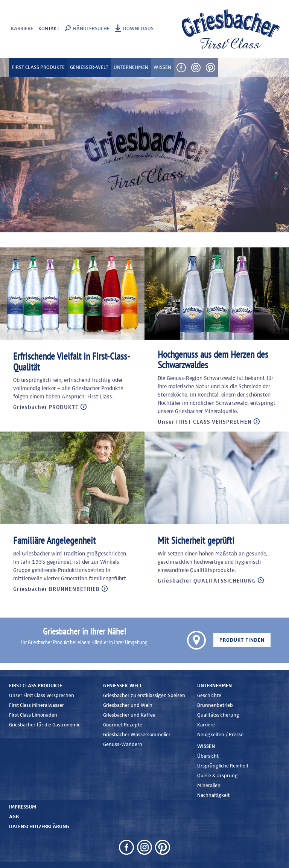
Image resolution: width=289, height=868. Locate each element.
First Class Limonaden (33, 715)
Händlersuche (91, 29)
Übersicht (208, 756)
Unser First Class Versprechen (42, 696)
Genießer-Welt (122, 686)
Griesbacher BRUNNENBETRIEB (56, 589)
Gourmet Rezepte (123, 725)
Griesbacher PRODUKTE (46, 407)
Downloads (138, 29)
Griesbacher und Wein (128, 705)
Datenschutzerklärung (39, 827)
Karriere (22, 29)
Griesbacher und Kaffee (129, 715)
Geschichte (209, 696)
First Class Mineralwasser (37, 705)
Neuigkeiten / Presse (220, 735)
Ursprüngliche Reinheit (223, 766)
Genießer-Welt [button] (89, 67)
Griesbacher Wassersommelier (137, 735)
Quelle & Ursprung (218, 776)
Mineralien (209, 786)
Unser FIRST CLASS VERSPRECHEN (205, 422)
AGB (14, 817)
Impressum (23, 807)
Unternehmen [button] (131, 67)
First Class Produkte (36, 686)
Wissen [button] (162, 67)
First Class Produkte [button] (38, 67)
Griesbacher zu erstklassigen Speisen (144, 696)
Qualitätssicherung (218, 715)
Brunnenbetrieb (215, 705)
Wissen (206, 746)
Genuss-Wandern (123, 744)
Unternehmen (214, 686)
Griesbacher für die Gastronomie (45, 725)
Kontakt (49, 29)
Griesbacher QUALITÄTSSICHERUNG (207, 581)
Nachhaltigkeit (213, 795)
